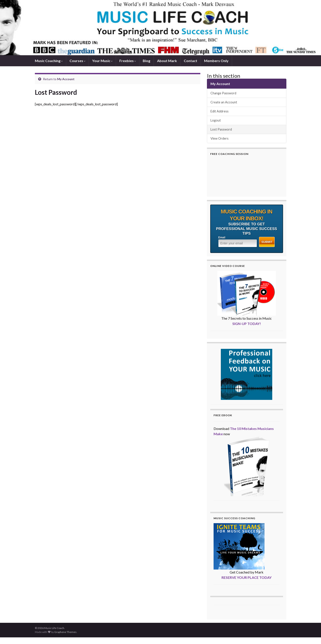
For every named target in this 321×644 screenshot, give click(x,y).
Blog (146, 61)
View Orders (220, 138)
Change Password (223, 93)
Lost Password (221, 129)
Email (222, 237)
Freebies (128, 61)
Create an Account (224, 102)
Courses (77, 61)
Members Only (216, 61)
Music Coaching (49, 61)
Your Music (102, 61)
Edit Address (220, 111)
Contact (191, 61)
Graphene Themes (65, 632)
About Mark (167, 61)
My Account (66, 79)
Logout (216, 120)
